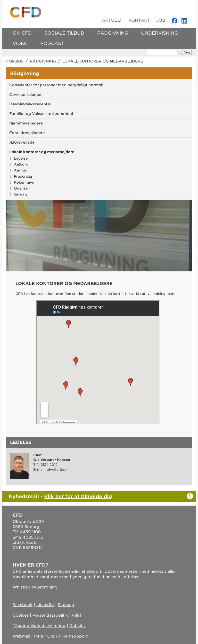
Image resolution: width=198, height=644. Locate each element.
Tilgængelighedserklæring (39, 626)
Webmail (21, 636)
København (24, 182)
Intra (39, 636)
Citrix (52, 636)
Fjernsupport (75, 636)
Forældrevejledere (27, 133)
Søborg (20, 194)
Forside (15, 61)
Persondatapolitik (50, 615)
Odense (21, 188)
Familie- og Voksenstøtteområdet (41, 114)
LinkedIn (45, 605)
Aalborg (21, 164)
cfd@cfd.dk (24, 543)
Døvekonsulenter (26, 95)
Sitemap (66, 605)
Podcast (52, 43)
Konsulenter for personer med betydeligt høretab (56, 85)
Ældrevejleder (23, 142)
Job (161, 20)
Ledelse (21, 158)
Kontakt (139, 20)
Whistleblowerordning (35, 587)
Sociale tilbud (64, 33)
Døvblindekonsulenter (30, 104)
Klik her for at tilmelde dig (78, 496)
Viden (20, 43)
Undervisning (159, 33)
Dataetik (78, 626)
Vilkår (77, 615)
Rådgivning (113, 33)
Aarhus (20, 170)
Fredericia (23, 176)
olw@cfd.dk (57, 470)
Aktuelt (112, 20)
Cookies (21, 615)
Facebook (23, 605)
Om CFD (22, 33)
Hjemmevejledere (26, 123)
